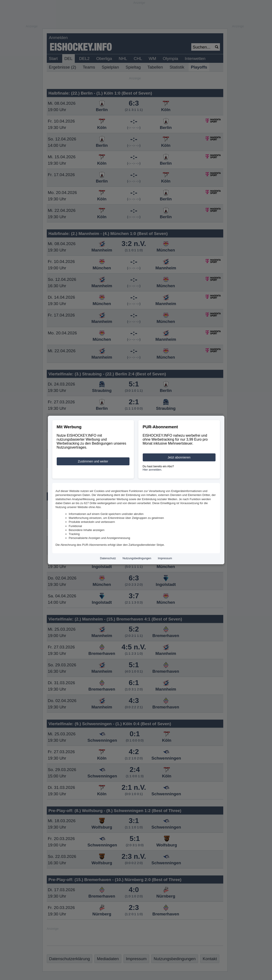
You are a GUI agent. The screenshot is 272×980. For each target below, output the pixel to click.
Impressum (165, 558)
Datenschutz (108, 558)
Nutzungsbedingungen (137, 558)
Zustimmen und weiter (93, 461)
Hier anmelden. (152, 470)
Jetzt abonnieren (179, 457)
